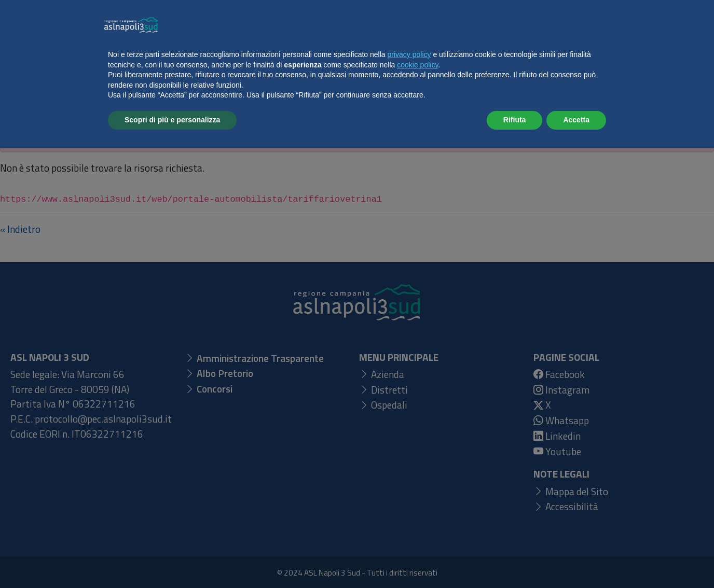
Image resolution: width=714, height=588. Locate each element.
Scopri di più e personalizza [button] (172, 559)
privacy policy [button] (409, 494)
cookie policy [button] (417, 505)
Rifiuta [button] (515, 559)
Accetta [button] (576, 559)
